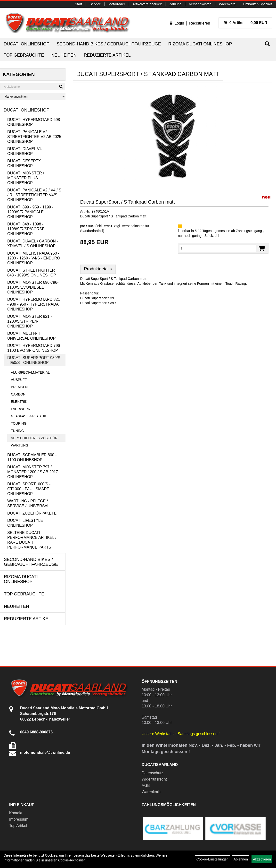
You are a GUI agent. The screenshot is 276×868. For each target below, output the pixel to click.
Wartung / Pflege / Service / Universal (28, 503)
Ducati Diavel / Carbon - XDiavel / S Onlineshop (33, 244)
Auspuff (19, 380)
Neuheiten (64, 55)
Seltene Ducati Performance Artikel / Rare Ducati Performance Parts (32, 540)
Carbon (18, 394)
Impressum (19, 819)
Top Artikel (18, 826)
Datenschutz (152, 773)
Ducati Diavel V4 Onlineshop (24, 151)
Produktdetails (98, 269)
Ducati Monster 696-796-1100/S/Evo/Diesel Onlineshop (33, 287)
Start (79, 4)
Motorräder (117, 4)
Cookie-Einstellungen (212, 859)
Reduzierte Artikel (107, 55)
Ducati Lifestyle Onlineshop (25, 523)
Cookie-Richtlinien (72, 860)
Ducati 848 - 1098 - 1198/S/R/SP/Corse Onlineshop (26, 229)
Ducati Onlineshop (27, 44)
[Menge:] (218, 248)
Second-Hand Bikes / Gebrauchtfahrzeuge (109, 44)
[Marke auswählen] (33, 97)
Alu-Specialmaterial (30, 372)
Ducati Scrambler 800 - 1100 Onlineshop (32, 457)
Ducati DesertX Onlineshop (24, 163)
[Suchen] (267, 44)
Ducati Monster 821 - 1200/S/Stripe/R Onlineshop (30, 321)
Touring (19, 423)
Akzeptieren (262, 859)
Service (95, 4)
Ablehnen (241, 859)
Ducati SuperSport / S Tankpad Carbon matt (128, 202)
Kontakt (16, 813)
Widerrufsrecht (154, 779)
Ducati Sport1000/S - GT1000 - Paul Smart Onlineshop (29, 489)
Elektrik (19, 402)
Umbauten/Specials (258, 4)
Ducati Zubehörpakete (32, 513)
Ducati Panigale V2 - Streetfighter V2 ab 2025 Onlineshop (34, 137)
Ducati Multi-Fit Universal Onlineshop (31, 336)
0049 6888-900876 (36, 732)
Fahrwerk (20, 409)
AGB (146, 786)
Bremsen (19, 387)
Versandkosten (200, 4)
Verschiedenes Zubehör (34, 438)
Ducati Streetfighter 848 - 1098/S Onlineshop (32, 273)
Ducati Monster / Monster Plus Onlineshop (26, 178)
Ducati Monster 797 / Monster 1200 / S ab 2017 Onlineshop (33, 472)
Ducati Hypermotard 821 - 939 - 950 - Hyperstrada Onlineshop (34, 304)
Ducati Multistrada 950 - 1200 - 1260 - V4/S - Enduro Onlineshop (34, 258)
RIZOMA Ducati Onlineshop (200, 44)
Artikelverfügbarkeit (147, 4)
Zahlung (175, 4)
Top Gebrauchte (24, 55)
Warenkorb (227, 4)
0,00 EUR (245, 23)
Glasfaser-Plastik (29, 416)
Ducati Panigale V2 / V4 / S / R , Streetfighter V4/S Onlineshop (34, 195)
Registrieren (200, 23)
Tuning (17, 431)
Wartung (20, 445)
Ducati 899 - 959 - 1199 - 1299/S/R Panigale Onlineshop (30, 212)
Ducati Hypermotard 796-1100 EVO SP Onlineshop (34, 348)
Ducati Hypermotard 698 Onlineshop (34, 122)
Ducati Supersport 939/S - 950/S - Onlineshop (34, 360)
